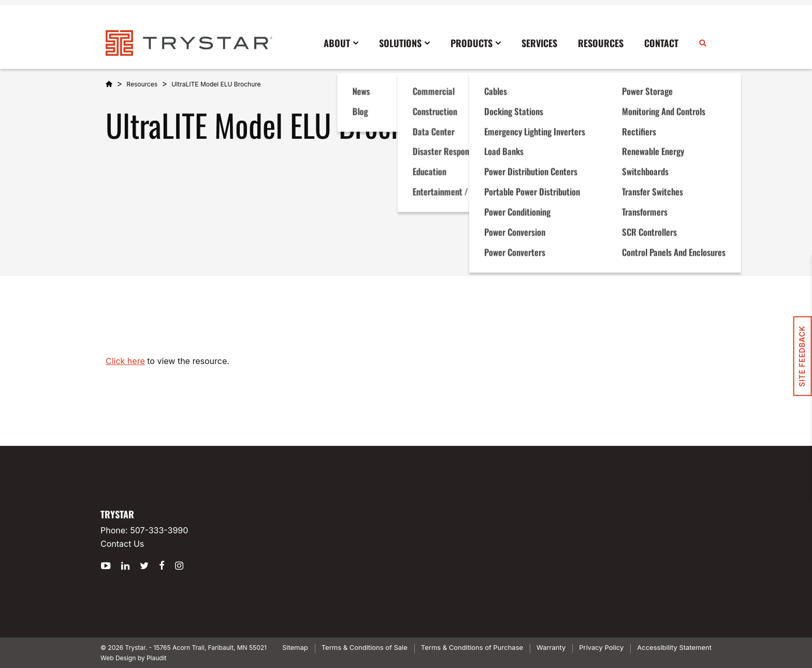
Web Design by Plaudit (133, 658)
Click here (125, 361)
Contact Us (122, 544)
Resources (142, 84)
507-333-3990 (159, 530)
